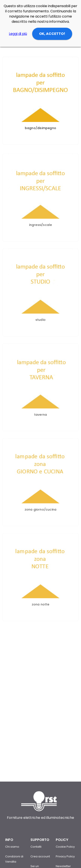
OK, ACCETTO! (52, 34)
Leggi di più (18, 34)
